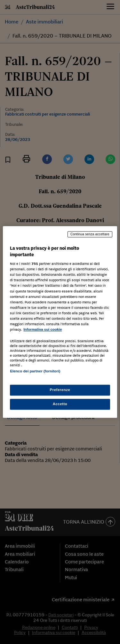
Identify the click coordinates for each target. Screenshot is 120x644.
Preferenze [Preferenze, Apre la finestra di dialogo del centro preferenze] (60, 390)
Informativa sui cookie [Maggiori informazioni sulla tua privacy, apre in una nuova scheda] (43, 329)
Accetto (60, 404)
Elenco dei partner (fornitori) (35, 371)
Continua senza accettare (90, 234)
